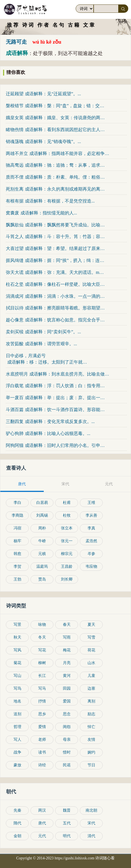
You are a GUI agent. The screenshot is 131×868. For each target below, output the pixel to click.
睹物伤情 (15, 130)
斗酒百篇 (15, 410)
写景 (17, 625)
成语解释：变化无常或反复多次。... (60, 422)
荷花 (91, 650)
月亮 (67, 663)
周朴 (42, 528)
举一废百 (15, 398)
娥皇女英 (15, 118)
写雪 (91, 637)
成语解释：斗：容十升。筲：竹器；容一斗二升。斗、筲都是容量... (65, 237)
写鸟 (17, 688)
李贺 (17, 566)
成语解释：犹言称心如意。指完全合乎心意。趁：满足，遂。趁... (65, 320)
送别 (17, 714)
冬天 (42, 637)
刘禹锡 (42, 515)
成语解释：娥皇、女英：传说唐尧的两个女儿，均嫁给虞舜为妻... (65, 118)
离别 (91, 701)
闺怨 (67, 727)
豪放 (17, 765)
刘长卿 (67, 579)
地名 (17, 701)
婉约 (91, 752)
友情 (91, 740)
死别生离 (15, 189)
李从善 (91, 515)
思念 (67, 714)
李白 (17, 503)
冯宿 (17, 528)
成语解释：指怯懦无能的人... (49, 213)
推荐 (13, 25)
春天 (67, 625)
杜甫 (67, 503)
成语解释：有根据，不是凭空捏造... (60, 201)
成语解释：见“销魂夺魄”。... (53, 142)
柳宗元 (67, 554)
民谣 (67, 765)
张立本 (67, 528)
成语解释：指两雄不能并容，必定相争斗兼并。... (69, 153)
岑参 (91, 554)
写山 (17, 676)
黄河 (67, 676)
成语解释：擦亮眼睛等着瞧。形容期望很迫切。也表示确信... (65, 308)
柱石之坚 (15, 284)
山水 (91, 663)
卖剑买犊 (15, 332)
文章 (89, 25)
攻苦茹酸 (15, 344)
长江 (42, 676)
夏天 (91, 625)
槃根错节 (15, 106)
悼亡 (91, 727)
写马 (42, 688)
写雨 (67, 637)
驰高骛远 (15, 165)
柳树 (42, 663)
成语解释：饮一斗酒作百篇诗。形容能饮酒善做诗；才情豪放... (65, 410)
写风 (17, 650)
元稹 (42, 554)
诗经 (42, 765)
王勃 (17, 579)
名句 (59, 25)
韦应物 (91, 566)
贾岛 (42, 579)
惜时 (67, 752)
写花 (42, 650)
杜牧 (67, 515)
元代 (42, 836)
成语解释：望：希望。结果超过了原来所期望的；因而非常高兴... (65, 248)
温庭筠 (42, 566)
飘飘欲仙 (15, 225)
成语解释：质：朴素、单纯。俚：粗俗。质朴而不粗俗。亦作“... (65, 177)
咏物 (42, 625)
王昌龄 (67, 566)
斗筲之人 (15, 237)
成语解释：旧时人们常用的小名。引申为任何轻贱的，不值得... (65, 445)
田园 (67, 688)
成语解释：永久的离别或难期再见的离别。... (65, 189)
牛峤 (42, 541)
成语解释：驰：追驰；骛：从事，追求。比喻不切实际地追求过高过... (65, 165)
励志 (91, 714)
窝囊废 (12, 213)
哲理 (17, 727)
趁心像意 (15, 320)
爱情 (42, 727)
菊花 (17, 663)
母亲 (67, 740)
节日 (91, 765)
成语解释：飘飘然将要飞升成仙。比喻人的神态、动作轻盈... (65, 225)
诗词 (29, 25)
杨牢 (17, 541)
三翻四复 (15, 422)
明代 (67, 836)
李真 (91, 528)
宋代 (91, 823)
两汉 (42, 810)
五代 (67, 823)
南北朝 (91, 810)
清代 (91, 836)
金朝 (17, 836)
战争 (17, 752)
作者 (44, 25)
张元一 (67, 541)
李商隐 (17, 515)
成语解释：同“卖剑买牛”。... (53, 332)
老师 (42, 740)
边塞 (91, 688)
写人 (17, 740)
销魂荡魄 (15, 142)
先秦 (17, 810)
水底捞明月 (17, 374)
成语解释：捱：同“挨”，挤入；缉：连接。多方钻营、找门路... (65, 260)
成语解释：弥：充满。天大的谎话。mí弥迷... (65, 272)
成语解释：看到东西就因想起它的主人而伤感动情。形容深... (65, 130)
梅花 (67, 650)
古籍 (74, 25)
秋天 (17, 637)
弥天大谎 (15, 272)
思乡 (42, 714)
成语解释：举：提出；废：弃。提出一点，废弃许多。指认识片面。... (65, 398)
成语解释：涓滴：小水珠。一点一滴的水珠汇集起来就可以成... (65, 296)
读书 (42, 752)
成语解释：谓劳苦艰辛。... (51, 344)
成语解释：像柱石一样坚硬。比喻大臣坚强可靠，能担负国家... (65, 284)
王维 (91, 503)
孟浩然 (91, 541)
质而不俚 (15, 177)
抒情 (42, 701)
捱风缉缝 (15, 260)
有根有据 (15, 201)
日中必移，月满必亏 (26, 356)
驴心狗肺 (15, 433)
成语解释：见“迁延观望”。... (53, 94)
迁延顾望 (15, 94)
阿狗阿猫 (15, 445)
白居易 (42, 503)
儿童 (91, 676)
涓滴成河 (15, 296)
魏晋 (67, 810)
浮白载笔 (15, 386)
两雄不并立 (17, 153)
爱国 (67, 701)
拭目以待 (15, 308)
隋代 (17, 823)
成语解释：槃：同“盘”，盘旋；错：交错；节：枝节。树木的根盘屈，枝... (65, 106)
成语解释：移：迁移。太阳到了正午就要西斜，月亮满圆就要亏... (47, 362)
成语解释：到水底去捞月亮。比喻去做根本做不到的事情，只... (69, 374)
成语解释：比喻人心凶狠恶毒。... (58, 433)
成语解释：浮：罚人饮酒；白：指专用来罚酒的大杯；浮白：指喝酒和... (65, 386)
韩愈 (17, 554)
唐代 (42, 823)
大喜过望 (15, 248)
